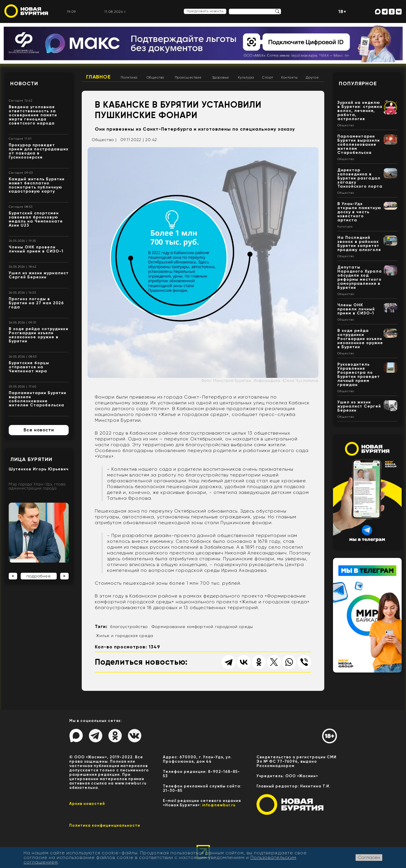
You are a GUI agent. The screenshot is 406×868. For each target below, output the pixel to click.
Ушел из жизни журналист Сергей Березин (39, 275)
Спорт (268, 77)
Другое (312, 77)
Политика (129, 77)
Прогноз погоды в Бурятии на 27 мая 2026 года (36, 303)
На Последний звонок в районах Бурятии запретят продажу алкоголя (359, 244)
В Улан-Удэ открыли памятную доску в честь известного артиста (359, 212)
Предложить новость (205, 11)
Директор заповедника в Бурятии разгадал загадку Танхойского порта (360, 178)
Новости (24, 83)
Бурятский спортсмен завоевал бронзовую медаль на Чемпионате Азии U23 (36, 219)
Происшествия (188, 77)
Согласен (369, 857)
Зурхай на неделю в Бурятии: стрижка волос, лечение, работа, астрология (360, 111)
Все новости (39, 430)
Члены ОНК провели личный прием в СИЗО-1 (36, 249)
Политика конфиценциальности (105, 825)
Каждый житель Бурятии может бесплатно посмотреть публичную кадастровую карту (37, 185)
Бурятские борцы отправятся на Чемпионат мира (29, 367)
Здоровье (221, 77)
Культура (246, 77)
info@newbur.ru (219, 805)
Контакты (289, 77)
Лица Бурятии (31, 459)
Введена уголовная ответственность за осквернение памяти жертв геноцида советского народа (33, 115)
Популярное (358, 83)
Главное (98, 77)
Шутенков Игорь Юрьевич (39, 469)
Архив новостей (87, 804)
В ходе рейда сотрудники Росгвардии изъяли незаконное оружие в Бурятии (39, 335)
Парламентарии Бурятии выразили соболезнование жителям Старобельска (38, 399)
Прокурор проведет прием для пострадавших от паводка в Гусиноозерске (39, 151)
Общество (155, 77)
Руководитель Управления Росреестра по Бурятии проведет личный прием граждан (359, 375)
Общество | (104, 140)
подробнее (39, 576)
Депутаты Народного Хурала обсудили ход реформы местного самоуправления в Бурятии (360, 277)
